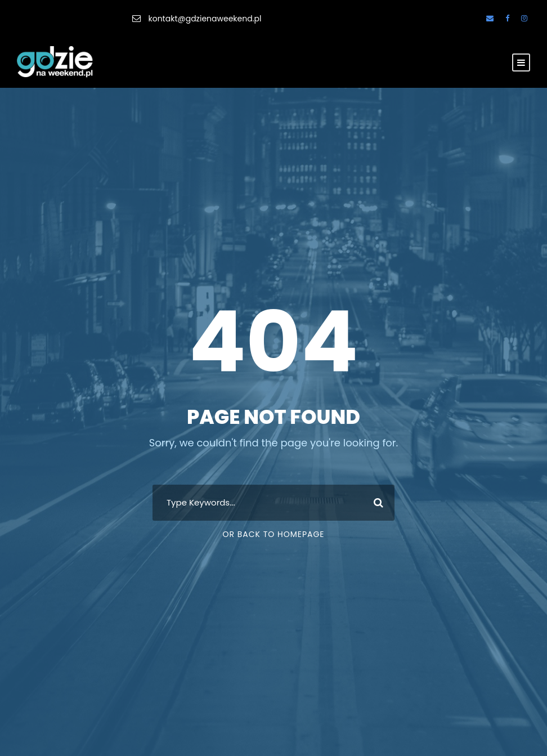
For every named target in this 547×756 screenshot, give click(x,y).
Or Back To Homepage (273, 534)
